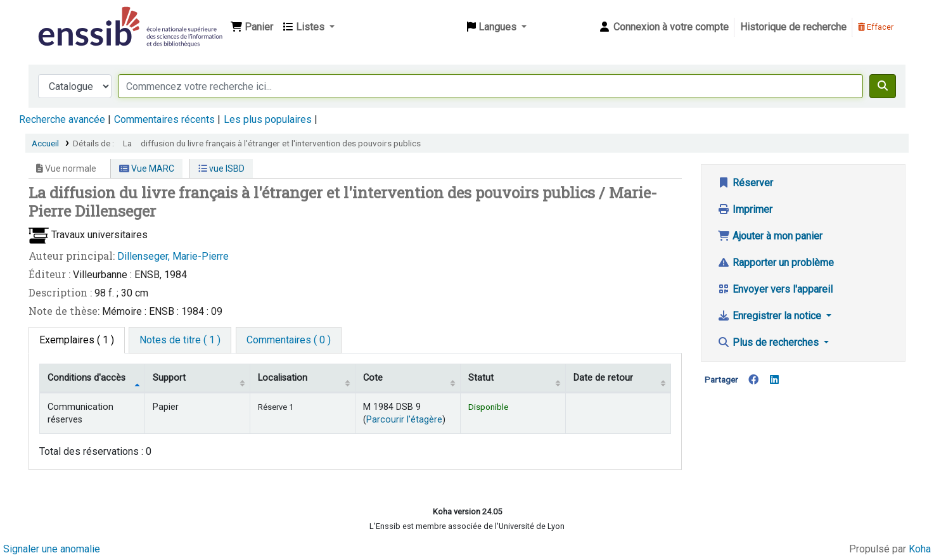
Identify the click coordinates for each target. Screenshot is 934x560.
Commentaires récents (164, 119)
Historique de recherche (793, 27)
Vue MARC (147, 169)
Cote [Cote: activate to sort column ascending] (373, 378)
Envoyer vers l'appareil (775, 289)
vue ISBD (221, 169)
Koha (920, 549)
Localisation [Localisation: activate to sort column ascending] (283, 378)
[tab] (180, 340)
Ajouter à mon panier (770, 236)
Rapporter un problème (776, 263)
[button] (252, 27)
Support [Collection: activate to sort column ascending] (169, 378)
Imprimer (745, 209)
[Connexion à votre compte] (663, 27)
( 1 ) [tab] (77, 340)
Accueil (45, 143)
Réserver (745, 183)
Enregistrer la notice (771, 316)
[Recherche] (883, 86)
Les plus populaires (268, 119)
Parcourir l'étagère (404, 420)
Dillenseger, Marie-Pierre (173, 256)
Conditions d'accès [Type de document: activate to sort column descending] (86, 378)
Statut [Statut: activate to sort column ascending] (481, 378)
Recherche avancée (62, 119)
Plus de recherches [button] (769, 342)
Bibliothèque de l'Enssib (67, 18)
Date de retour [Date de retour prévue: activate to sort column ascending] (603, 378)
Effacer (876, 27)
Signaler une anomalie (52, 549)
